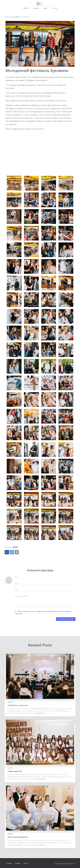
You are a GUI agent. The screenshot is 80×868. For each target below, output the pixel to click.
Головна (26, 8)
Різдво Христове (15, 771)
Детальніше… (40, 713)
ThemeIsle (72, 864)
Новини (36, 8)
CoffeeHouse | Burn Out (18, 705)
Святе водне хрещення (18, 837)
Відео (45, 8)
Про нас (55, 8)
